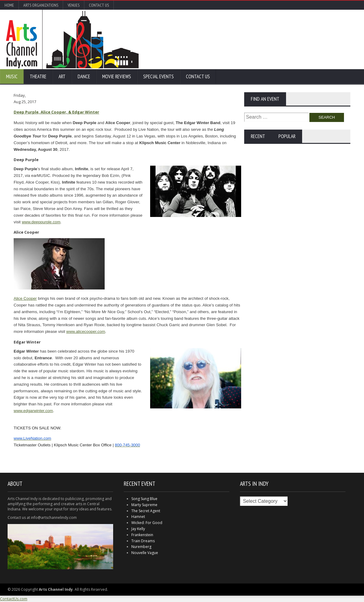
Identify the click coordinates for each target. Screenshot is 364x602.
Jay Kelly (138, 529)
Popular (287, 136)
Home (9, 5)
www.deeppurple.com (41, 222)
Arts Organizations (41, 5)
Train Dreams (143, 541)
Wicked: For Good (147, 523)
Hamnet (138, 517)
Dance (84, 76)
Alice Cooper (25, 298)
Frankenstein (142, 535)
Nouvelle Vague (145, 553)
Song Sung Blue (144, 499)
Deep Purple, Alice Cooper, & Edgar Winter (56, 112)
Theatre (38, 76)
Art (62, 76)
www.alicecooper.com (86, 331)
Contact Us (99, 5)
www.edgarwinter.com (33, 411)
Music (12, 76)
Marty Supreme (144, 505)
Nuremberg (141, 547)
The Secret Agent (146, 511)
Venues (74, 5)
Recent (258, 136)
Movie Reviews (117, 76)
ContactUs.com (14, 599)
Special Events (158, 76)
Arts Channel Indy (72, 39)
